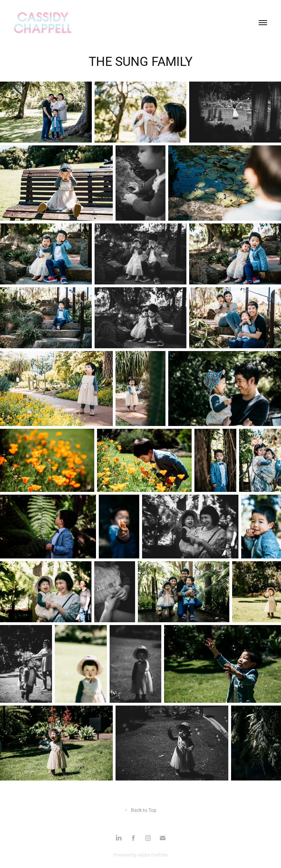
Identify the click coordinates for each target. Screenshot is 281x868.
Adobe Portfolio (153, 855)
